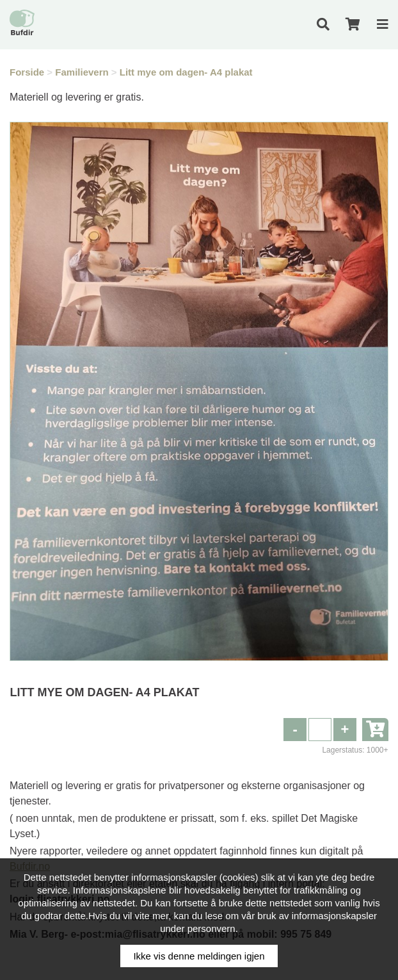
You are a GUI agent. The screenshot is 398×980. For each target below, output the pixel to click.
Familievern (82, 72)
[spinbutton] (320, 730)
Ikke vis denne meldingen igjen (199, 956)
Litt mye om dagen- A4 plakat (186, 72)
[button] (345, 730)
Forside (27, 72)
